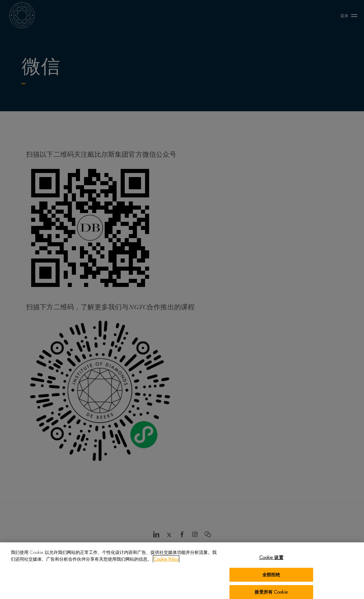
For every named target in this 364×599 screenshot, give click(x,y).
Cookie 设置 (271, 561)
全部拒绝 (271, 578)
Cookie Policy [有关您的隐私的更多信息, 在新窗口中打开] (166, 562)
